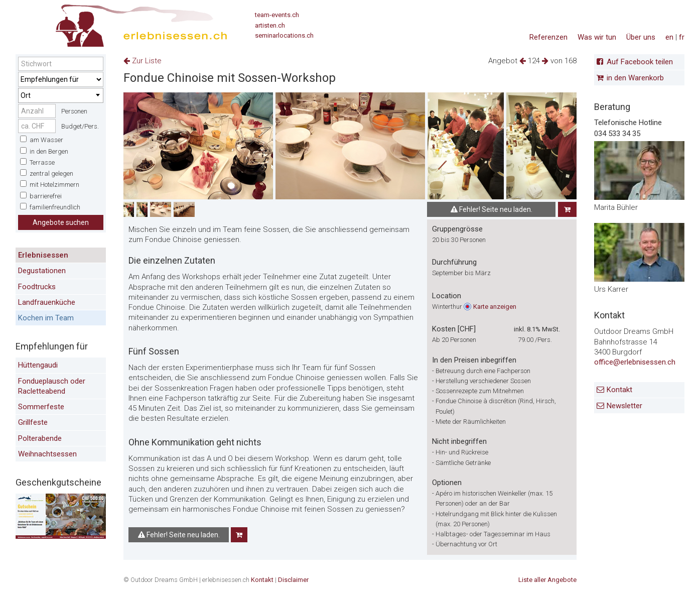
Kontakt (619, 390)
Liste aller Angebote (547, 580)
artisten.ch (270, 25)
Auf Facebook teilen (640, 62)
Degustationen (42, 271)
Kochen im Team (46, 318)
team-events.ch (277, 15)
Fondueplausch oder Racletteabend (52, 386)
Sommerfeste (41, 407)
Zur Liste (143, 61)
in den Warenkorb (635, 78)
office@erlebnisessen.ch (635, 362)
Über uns (641, 37)
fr (682, 37)
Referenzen (548, 37)
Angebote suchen (61, 222)
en (669, 37)
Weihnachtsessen (47, 454)
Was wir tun (597, 37)
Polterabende (40, 438)
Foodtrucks (37, 287)
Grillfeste (33, 422)
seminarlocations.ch (284, 35)
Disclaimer (293, 580)
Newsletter (624, 406)
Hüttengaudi (38, 365)
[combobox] (61, 95)
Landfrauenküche (47, 302)
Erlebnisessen (43, 255)
